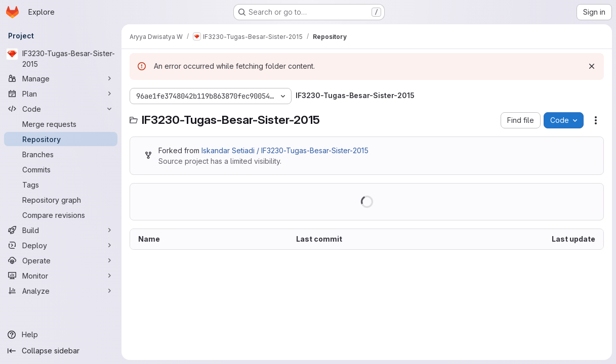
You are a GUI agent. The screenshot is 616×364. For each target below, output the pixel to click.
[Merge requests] (61, 124)
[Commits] (61, 169)
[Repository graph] (61, 200)
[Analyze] (61, 291)
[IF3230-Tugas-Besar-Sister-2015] (61, 59)
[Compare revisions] (61, 215)
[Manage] (61, 78)
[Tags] (61, 185)
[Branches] (61, 154)
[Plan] (61, 94)
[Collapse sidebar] (61, 351)
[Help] (61, 335)
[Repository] (61, 139)
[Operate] (61, 260)
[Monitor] (61, 276)
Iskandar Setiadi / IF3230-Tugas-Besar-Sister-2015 (285, 150)
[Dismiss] (592, 66)
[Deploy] (61, 245)
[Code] (61, 109)
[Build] (61, 230)
